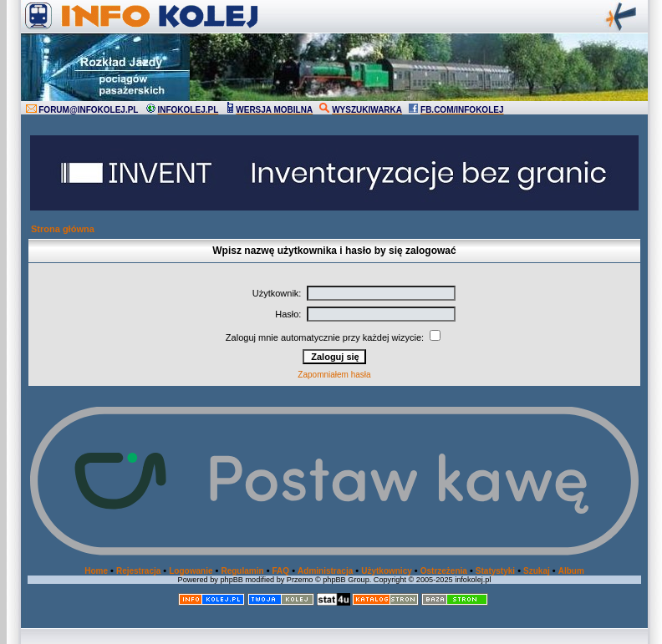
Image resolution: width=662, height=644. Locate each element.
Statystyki (495, 571)
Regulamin (242, 571)
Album (571, 571)
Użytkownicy (387, 571)
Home (96, 571)
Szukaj (537, 571)
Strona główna (63, 229)
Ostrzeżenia (444, 571)
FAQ (281, 571)
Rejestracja (138, 571)
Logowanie (191, 571)
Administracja (325, 571)
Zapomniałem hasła (334, 375)
